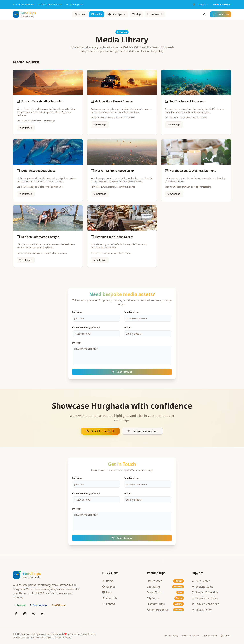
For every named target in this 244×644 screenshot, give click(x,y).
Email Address (131, 312)
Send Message (122, 372)
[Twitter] (34, 614)
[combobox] (204, 4)
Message (77, 343)
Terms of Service (190, 636)
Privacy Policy (171, 636)
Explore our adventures (142, 431)
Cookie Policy (210, 636)
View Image (26, 128)
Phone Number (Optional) (86, 327)
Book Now (221, 14)
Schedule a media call (100, 431)
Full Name (78, 312)
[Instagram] (25, 614)
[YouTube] (43, 614)
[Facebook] (16, 614)
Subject (128, 327)
